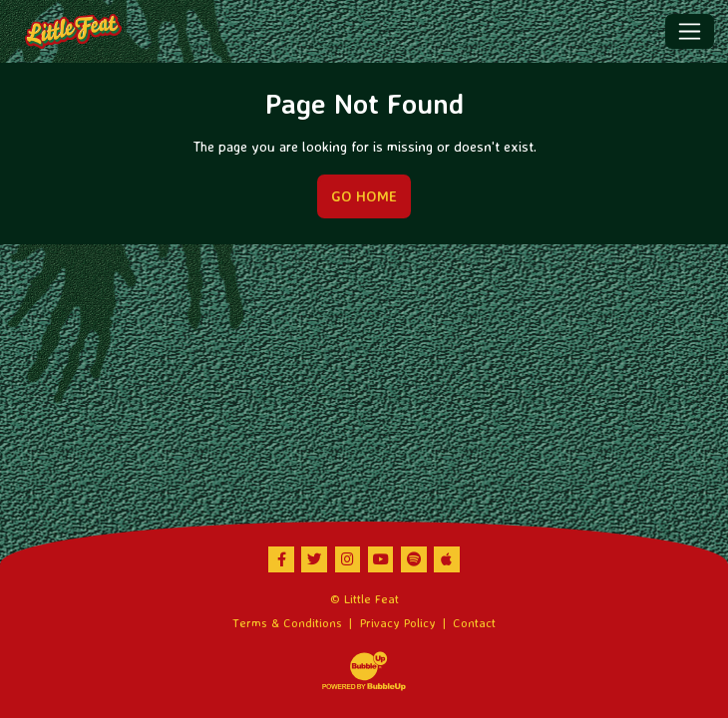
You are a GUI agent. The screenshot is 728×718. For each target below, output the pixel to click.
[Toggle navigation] (690, 31)
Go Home (364, 196)
